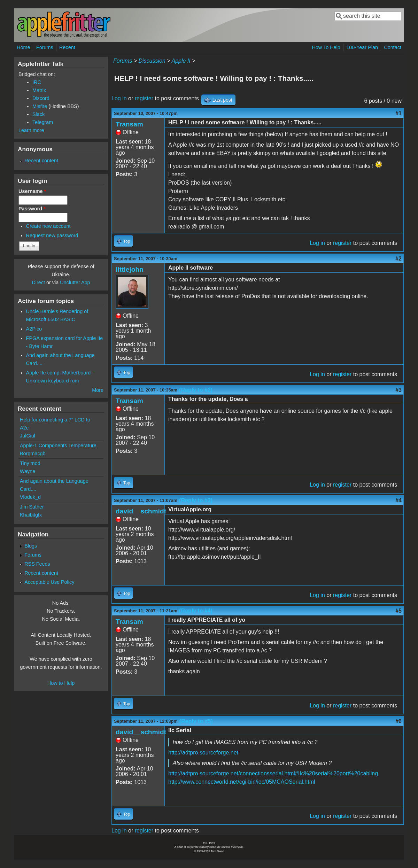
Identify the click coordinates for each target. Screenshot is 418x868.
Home (23, 47)
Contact (393, 47)
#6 (398, 721)
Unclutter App (75, 282)
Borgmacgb (33, 454)
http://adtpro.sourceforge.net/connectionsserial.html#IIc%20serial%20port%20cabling (273, 773)
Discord (41, 98)
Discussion (152, 61)
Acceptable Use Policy (49, 582)
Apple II (181, 61)
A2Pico (34, 329)
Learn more (31, 130)
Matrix (39, 90)
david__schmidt (141, 511)
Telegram (43, 122)
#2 (398, 259)
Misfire (40, 106)
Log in (119, 98)
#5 (398, 611)
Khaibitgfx (31, 515)
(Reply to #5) (196, 721)
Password (32, 209)
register (144, 98)
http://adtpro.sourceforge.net (203, 753)
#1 (398, 113)
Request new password (52, 235)
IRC (37, 82)
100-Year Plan (362, 47)
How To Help (326, 47)
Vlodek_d (30, 497)
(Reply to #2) (196, 390)
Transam (129, 124)
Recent (67, 47)
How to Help (61, 683)
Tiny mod (30, 463)
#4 (398, 500)
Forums (45, 47)
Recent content (41, 161)
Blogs (31, 546)
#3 (398, 390)
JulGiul (28, 436)
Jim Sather (32, 507)
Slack (38, 114)
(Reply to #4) (196, 611)
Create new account (48, 226)
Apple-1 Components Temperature (58, 445)
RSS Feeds (37, 564)
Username (32, 191)
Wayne (28, 471)
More (98, 390)
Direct (38, 282)
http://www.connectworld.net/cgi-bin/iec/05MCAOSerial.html (242, 782)
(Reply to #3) (196, 500)
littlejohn (130, 269)
